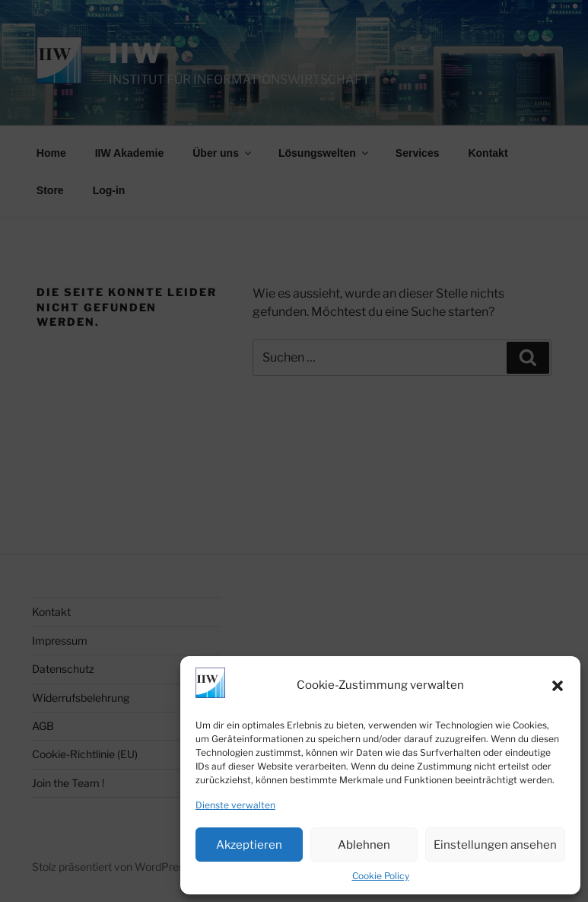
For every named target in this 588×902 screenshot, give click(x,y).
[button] (558, 686)
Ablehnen (364, 845)
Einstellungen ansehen (495, 845)
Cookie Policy (381, 876)
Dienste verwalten (235, 805)
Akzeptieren (249, 845)
